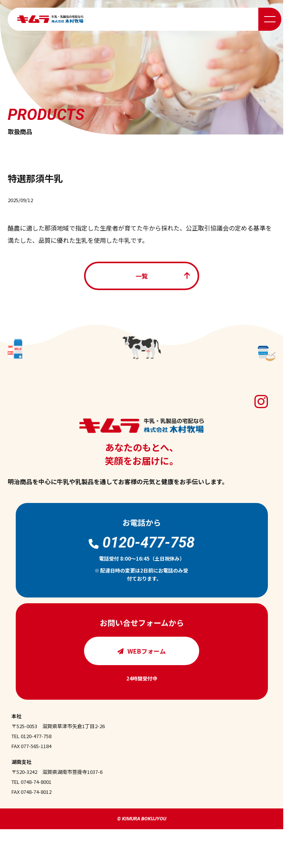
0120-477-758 (36, 736)
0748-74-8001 (36, 782)
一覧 (142, 276)
